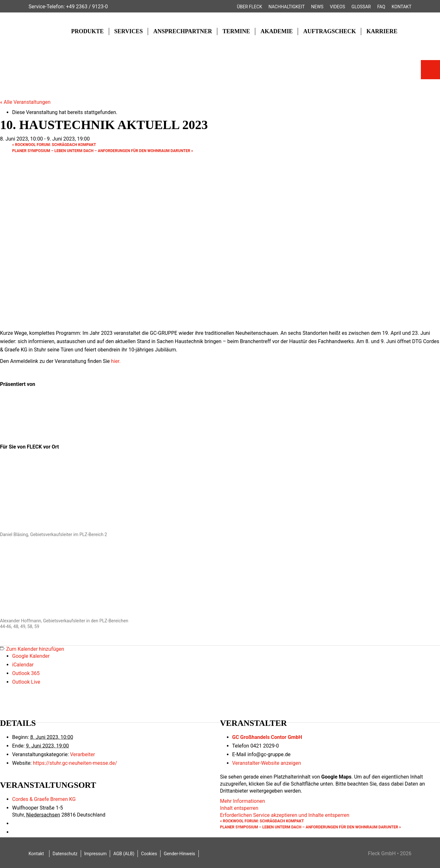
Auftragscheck (329, 31)
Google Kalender (31, 656)
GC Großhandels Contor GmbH (267, 737)
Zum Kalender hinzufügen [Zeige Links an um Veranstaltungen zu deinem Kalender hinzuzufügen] (35, 649)
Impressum (95, 854)
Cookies (149, 854)
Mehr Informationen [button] (243, 801)
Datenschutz (65, 854)
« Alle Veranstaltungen (25, 102)
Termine (236, 31)
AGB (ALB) (124, 854)
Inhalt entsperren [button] (239, 808)
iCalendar (23, 665)
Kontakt (401, 7)
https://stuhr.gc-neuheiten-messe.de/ (75, 763)
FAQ (381, 7)
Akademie (276, 31)
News (317, 7)
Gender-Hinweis (179, 854)
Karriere (382, 31)
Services (128, 31)
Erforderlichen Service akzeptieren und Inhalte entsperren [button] (285, 815)
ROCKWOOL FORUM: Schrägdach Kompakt (54, 145)
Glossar (361, 7)
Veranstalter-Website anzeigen (267, 763)
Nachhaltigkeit (287, 7)
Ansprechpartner (183, 31)
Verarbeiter (82, 754)
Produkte (87, 31)
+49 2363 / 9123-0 (87, 7)
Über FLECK (249, 7)
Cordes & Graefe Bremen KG (44, 799)
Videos (338, 7)
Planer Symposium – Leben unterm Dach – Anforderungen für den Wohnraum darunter (103, 151)
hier (115, 361)
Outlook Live (26, 682)
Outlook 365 (26, 673)
